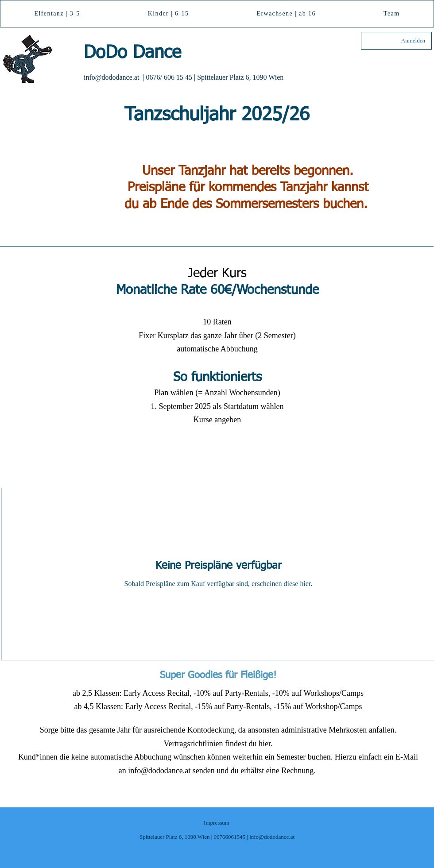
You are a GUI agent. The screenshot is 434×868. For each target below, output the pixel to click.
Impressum (217, 823)
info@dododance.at (111, 77)
